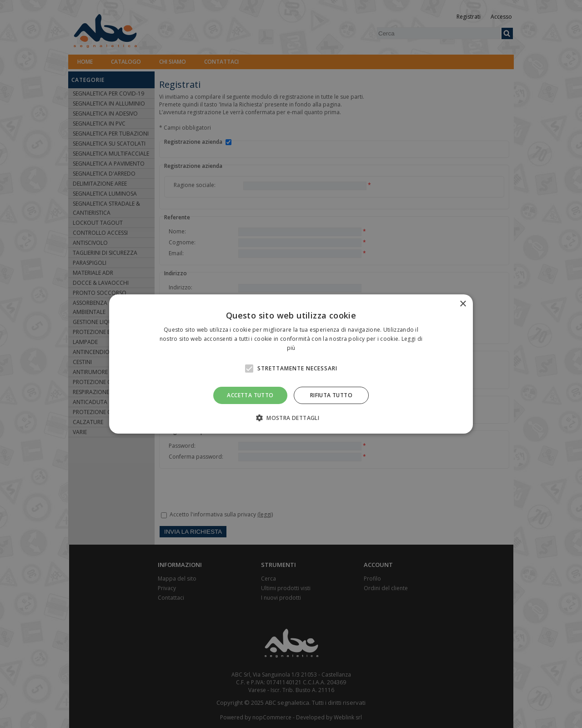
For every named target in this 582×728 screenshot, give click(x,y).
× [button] (463, 304)
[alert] (291, 364)
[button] (291, 418)
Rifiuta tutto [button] (331, 395)
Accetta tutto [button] (250, 395)
